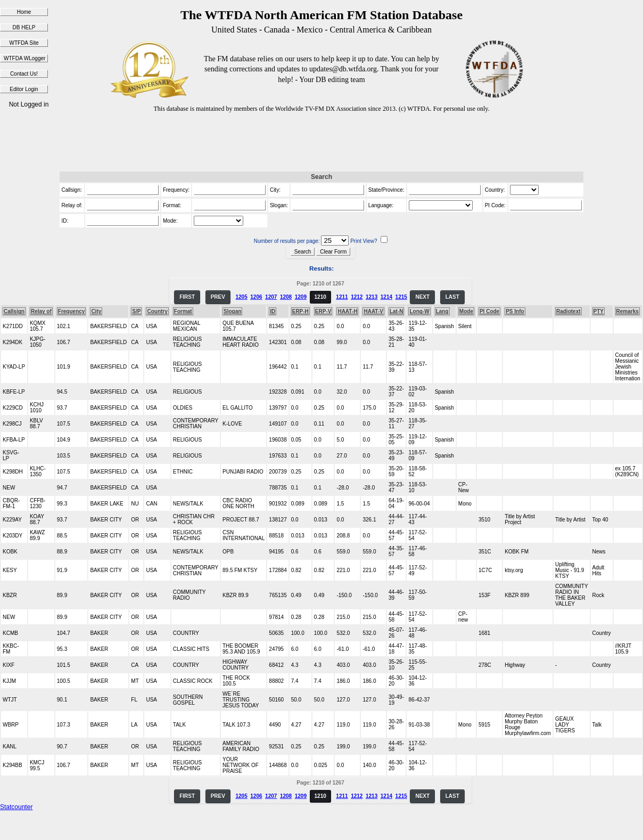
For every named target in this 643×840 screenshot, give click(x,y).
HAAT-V (373, 311)
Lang (442, 311)
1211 (342, 297)
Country (157, 311)
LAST (452, 297)
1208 (286, 297)
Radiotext (568, 311)
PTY (599, 311)
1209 (301, 297)
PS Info (515, 311)
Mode (466, 311)
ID (273, 311)
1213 (372, 297)
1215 (401, 297)
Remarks (628, 311)
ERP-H (300, 311)
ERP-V (323, 311)
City (96, 311)
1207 (271, 297)
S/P (136, 311)
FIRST (187, 297)
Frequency (72, 311)
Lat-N (397, 311)
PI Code (489, 311)
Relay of (41, 311)
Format (183, 311)
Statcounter (16, 807)
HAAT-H (347, 311)
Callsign (14, 311)
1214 (386, 297)
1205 (241, 297)
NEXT (422, 297)
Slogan (232, 311)
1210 (320, 297)
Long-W (419, 311)
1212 (357, 297)
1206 (256, 297)
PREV (218, 297)
